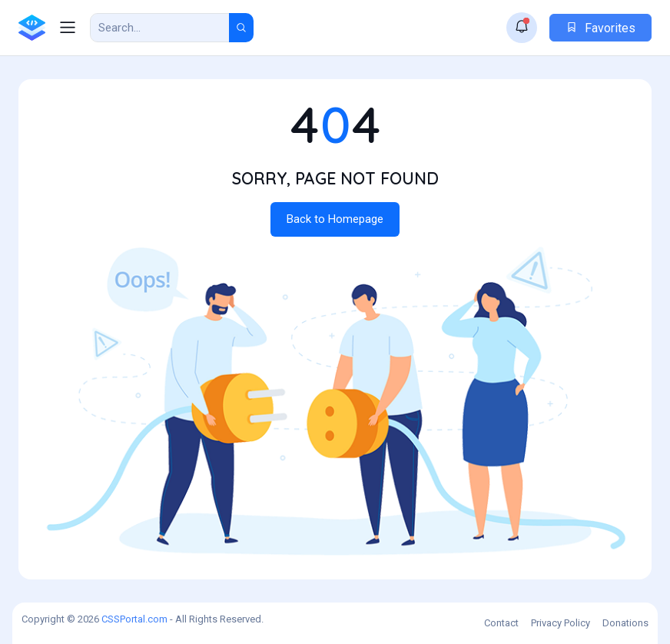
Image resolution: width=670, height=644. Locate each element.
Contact (501, 623)
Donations (625, 623)
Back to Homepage (335, 219)
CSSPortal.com (134, 619)
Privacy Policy (561, 623)
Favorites (600, 28)
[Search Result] (160, 28)
